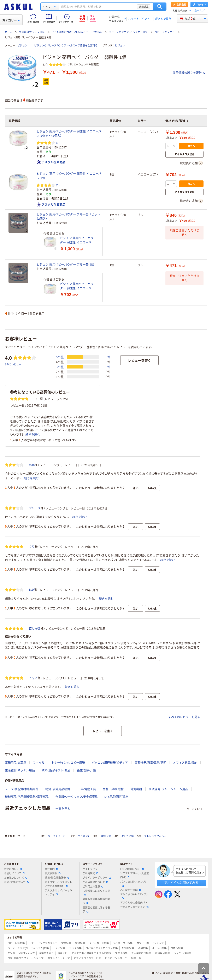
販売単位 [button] (120, 121)
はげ (32, 590)
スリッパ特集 (159, 948)
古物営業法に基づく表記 (96, 893)
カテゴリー (11, 20)
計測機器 (136, 789)
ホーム (9, 32)
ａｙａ (33, 678)
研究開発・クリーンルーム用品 (168, 789)
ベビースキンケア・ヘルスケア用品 (128, 32)
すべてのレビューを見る (184, 717)
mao (32, 465)
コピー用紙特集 (16, 943)
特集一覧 (136, 958)
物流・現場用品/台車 (58, 789)
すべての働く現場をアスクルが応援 (91, 953)
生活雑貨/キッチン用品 (32, 32)
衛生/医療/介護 (87, 770)
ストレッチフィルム (155, 836)
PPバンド (106, 836)
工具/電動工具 (87, 789)
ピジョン (22, 46)
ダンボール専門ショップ (21, 953)
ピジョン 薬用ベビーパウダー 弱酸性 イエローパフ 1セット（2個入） (69, 133)
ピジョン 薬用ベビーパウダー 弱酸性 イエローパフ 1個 (69, 176)
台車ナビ (63, 953)
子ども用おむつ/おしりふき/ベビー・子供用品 (77, 32)
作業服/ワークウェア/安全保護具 (77, 797)
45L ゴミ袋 (128, 836)
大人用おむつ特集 (141, 953)
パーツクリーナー (58, 836)
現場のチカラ (46, 953)
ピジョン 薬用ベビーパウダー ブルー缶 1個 (65, 264)
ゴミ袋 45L (84, 836)
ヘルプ (201, 11)
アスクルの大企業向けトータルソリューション (134, 905)
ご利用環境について (95, 882)
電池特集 (80, 943)
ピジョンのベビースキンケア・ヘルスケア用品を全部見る (66, 46)
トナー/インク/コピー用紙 (68, 763)
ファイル (39, 763)
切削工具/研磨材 (113, 789)
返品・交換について (16, 882)
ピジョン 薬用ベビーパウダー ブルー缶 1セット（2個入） (68, 216)
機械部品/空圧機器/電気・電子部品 (27, 797)
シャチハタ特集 (183, 953)
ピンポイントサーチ (116, 958)
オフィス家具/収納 (185, 763)
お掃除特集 (128, 948)
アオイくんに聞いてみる (181, 883)
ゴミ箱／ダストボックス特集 (102, 948)
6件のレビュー (13, 364)
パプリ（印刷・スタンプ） (133, 884)
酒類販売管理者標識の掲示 (96, 901)
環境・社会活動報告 (57, 878)
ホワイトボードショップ (150, 943)
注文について (13, 869)
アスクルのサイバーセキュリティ (58, 893)
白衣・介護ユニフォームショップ (25, 958)
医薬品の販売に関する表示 (96, 910)
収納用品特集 (163, 953)
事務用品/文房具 (16, 763)
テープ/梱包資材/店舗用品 (22, 789)
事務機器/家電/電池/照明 (151, 763)
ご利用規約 (90, 873)
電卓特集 (66, 943)
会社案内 (51, 869)
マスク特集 (121, 953)
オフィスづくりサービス (87, 958)
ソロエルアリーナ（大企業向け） (135, 875)
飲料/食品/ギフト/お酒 (56, 770)
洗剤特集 (143, 948)
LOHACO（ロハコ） (132, 869)
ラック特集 (75, 948)
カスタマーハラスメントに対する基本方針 (58, 884)
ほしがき (35, 628)
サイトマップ (90, 869)
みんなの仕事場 (131, 890)
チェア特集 (59, 948)
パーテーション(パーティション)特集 (28, 948)
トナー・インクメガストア (43, 943)
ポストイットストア (59, 958)
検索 (160, 7)
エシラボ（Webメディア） (134, 896)
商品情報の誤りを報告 (189, 73)
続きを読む (33, 435)
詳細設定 (144, 7)
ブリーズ (35, 508)
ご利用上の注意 (93, 887)
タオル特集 (177, 948)
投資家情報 (53, 873)
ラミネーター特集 (123, 943)
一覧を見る (63, 809)
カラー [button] (148, 121)
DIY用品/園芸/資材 (116, 797)
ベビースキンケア (165, 32)
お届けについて (14, 873)
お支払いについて (16, 878)
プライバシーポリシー (97, 878)
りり (32, 547)
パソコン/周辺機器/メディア (110, 763)
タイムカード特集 (99, 943)
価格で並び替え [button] (177, 121)
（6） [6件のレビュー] (58, 143)
